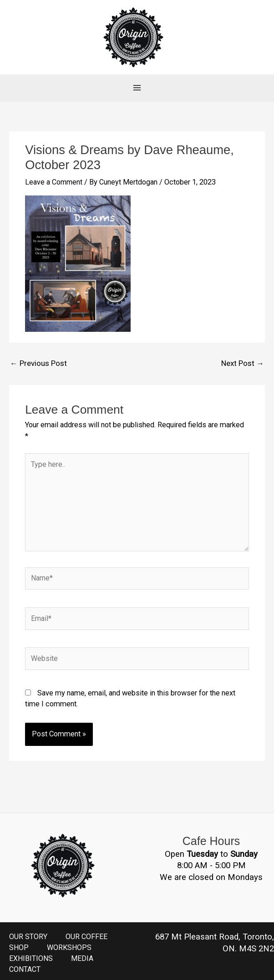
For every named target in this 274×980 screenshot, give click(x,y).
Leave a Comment (54, 168)
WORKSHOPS (70, 938)
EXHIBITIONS (32, 949)
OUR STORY (28, 927)
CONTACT (25, 960)
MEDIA (84, 949)
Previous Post (38, 349)
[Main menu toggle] (137, 74)
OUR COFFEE (87, 927)
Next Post (243, 349)
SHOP (19, 938)
